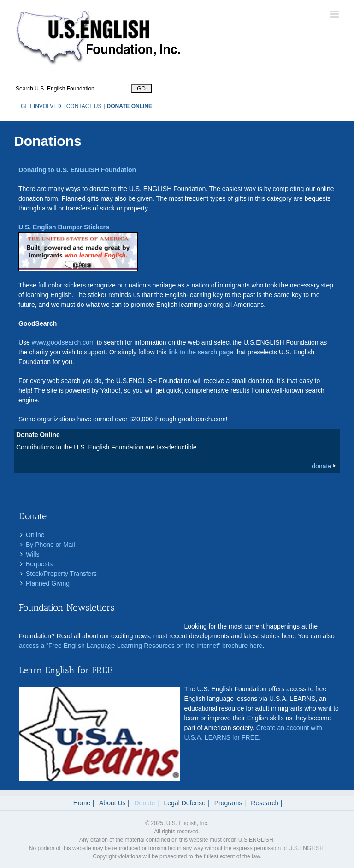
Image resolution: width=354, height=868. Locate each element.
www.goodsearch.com (63, 342)
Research (265, 803)
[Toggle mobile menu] (335, 14)
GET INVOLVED (41, 106)
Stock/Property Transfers (61, 574)
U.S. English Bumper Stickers (64, 227)
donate (322, 466)
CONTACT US (84, 106)
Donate (145, 803)
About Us (112, 803)
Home (82, 803)
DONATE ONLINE (130, 106)
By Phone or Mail (50, 545)
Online (35, 535)
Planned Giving (48, 583)
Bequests (39, 564)
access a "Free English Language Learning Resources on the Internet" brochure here (141, 646)
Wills (33, 554)
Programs (228, 803)
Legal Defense (185, 803)
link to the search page (201, 352)
